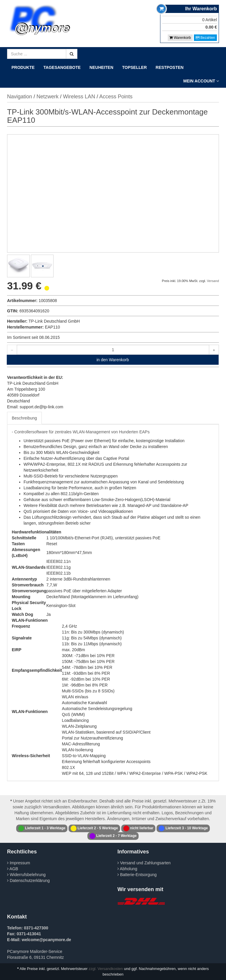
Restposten (170, 67)
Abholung (127, 869)
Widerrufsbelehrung (26, 875)
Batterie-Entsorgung (137, 875)
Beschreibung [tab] (24, 418)
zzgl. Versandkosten (106, 969)
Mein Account (201, 81)
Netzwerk (48, 97)
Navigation (20, 97)
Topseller (134, 67)
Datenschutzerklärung (28, 880)
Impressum (19, 863)
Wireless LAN (79, 97)
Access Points (116, 97)
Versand (213, 281)
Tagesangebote (62, 67)
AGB (13, 869)
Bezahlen (205, 38)
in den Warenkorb (113, 360)
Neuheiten (101, 67)
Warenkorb (180, 38)
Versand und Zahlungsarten (144, 863)
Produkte (23, 67)
